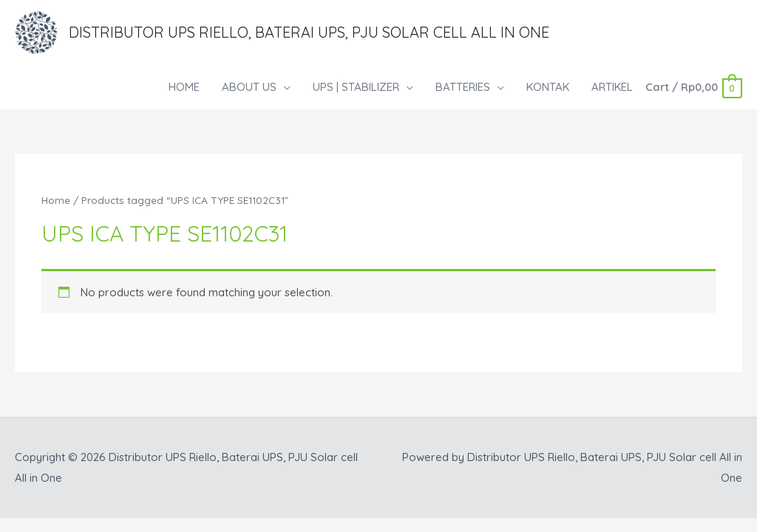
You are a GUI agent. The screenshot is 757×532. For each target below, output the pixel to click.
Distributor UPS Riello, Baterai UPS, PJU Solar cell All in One (309, 32)
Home (56, 200)
